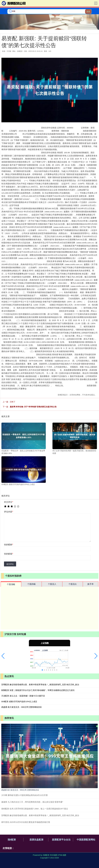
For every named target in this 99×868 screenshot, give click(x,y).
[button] (3, 656)
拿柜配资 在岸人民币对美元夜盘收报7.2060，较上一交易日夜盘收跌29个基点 (35, 809)
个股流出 (73, 584)
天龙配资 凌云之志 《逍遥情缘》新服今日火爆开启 (23, 696)
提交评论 (10, 564)
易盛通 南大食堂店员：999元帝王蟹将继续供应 (22, 707)
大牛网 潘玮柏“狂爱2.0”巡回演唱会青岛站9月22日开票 (24, 795)
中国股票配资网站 (86, 840)
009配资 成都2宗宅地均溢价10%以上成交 (19, 701)
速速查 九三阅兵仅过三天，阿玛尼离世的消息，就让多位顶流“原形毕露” (32, 802)
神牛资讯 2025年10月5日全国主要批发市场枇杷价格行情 (26, 822)
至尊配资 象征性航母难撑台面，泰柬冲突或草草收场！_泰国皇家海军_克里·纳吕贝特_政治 (40, 685)
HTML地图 (62, 855)
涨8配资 (12, 840)
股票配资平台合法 (61, 840)
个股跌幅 (31, 584)
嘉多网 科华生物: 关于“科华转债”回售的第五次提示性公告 (33, 407)
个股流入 (52, 584)
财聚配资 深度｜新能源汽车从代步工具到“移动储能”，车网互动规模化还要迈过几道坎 (38, 690)
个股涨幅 (11, 584)
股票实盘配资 (36, 840)
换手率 (90, 584)
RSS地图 (53, 855)
